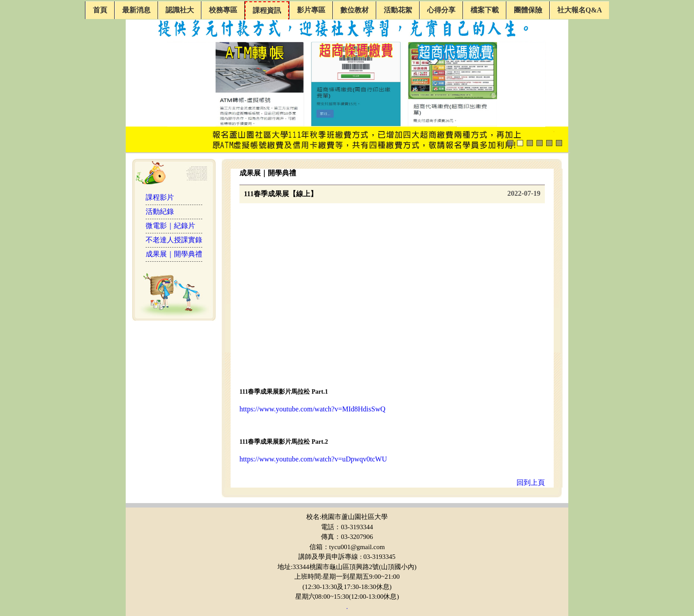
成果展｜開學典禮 (174, 254)
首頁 (100, 10)
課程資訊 (267, 10)
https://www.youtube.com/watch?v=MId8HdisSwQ (312, 409)
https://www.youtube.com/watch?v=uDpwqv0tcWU (313, 459)
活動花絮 (398, 10)
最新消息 (136, 10)
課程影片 (160, 197)
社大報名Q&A (580, 10)
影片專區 (311, 10)
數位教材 (355, 10)
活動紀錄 (160, 211)
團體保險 (528, 10)
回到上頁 (531, 482)
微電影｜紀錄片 (170, 226)
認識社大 (180, 10)
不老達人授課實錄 (174, 240)
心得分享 (441, 10)
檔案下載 (485, 10)
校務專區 (223, 10)
